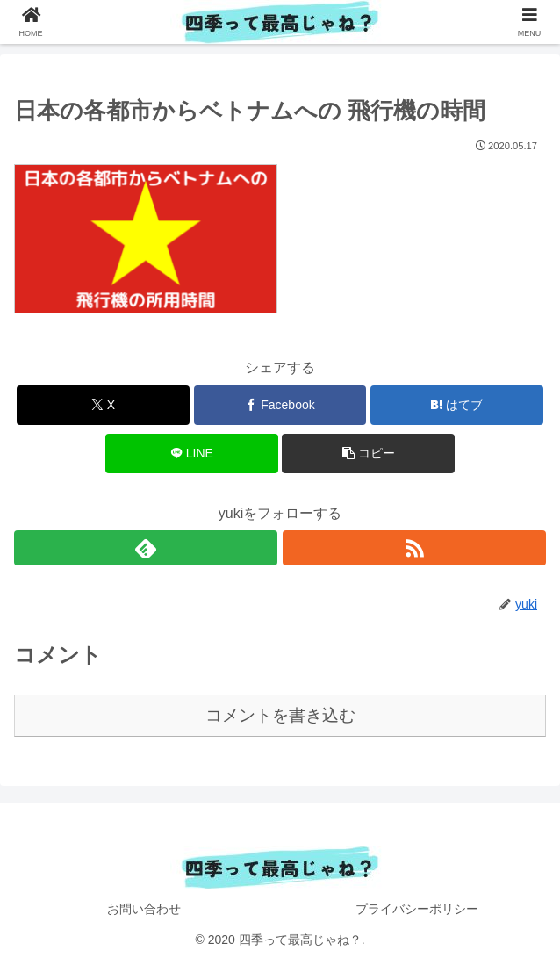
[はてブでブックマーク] (457, 405)
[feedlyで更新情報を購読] (146, 548)
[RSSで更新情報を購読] (414, 548)
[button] (368, 454)
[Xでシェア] (103, 405)
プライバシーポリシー (417, 909)
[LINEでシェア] (192, 454)
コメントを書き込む (280, 715)
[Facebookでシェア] (280, 405)
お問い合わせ (144, 909)
